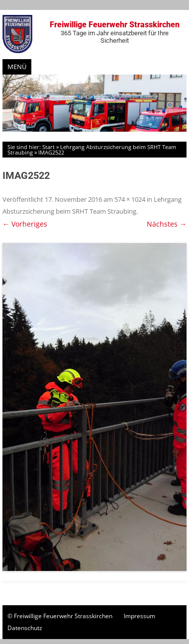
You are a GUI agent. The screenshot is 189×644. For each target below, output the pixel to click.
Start (48, 147)
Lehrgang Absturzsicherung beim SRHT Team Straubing (92, 150)
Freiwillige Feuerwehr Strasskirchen (114, 32)
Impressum (140, 616)
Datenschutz (25, 628)
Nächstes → (167, 224)
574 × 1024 (130, 199)
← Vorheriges (25, 224)
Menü (17, 67)
